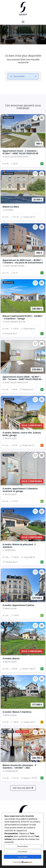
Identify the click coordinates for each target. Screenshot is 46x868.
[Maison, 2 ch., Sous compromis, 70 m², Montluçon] (23, 422)
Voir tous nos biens (22, 788)
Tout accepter (23, 857)
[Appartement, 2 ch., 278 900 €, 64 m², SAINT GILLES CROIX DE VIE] (23, 366)
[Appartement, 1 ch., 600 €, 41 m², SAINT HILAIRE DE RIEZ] (23, 250)
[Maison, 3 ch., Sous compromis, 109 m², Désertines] (23, 537)
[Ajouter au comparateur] (42, 118)
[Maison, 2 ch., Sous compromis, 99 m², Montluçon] (23, 647)
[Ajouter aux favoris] (35, 118)
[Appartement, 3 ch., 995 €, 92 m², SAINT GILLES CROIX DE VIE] (23, 141)
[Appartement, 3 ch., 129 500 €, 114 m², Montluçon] (23, 594)
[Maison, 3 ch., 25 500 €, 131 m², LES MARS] (23, 195)
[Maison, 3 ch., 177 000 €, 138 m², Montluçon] (23, 700)
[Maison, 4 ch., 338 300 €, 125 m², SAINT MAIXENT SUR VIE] (23, 308)
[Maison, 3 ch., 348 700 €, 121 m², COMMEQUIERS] (23, 755)
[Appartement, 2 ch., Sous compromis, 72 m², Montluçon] (23, 478)
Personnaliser (23, 846)
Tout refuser (23, 852)
